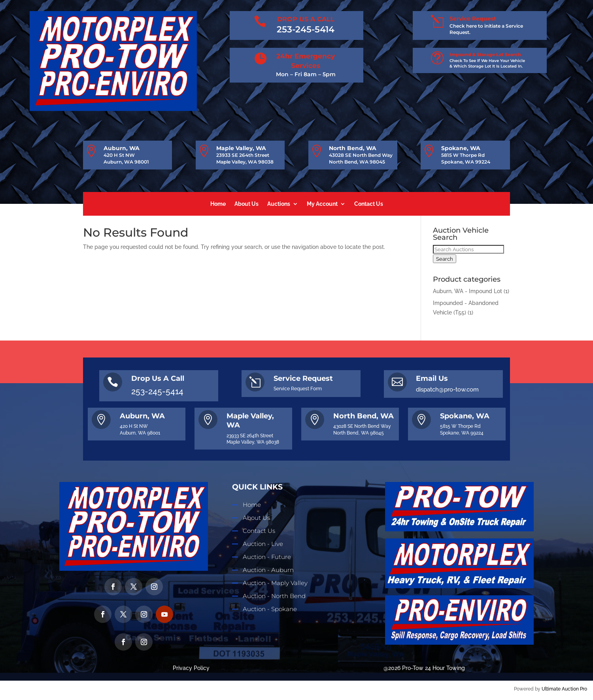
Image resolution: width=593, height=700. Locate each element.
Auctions (279, 204)
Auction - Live (263, 544)
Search (445, 259)
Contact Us (369, 204)
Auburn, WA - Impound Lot (467, 291)
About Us (246, 204)
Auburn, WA (122, 148)
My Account (322, 204)
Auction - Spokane (270, 609)
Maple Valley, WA (241, 148)
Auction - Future (267, 557)
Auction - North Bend (274, 596)
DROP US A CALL (306, 19)
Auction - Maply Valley (275, 583)
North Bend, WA (353, 148)
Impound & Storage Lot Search (485, 55)
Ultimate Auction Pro (564, 689)
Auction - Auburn (268, 570)
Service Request (473, 19)
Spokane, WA (461, 148)
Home (218, 204)
